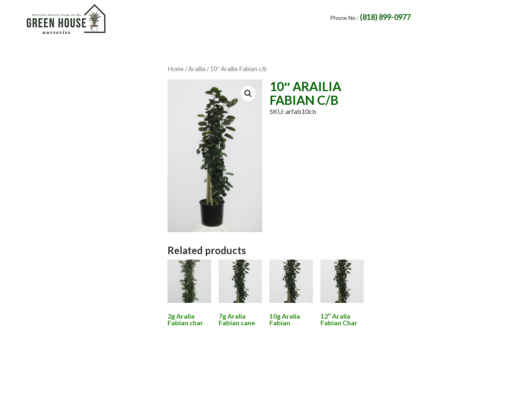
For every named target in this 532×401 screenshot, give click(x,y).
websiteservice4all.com (367, 385)
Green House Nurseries (208, 385)
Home (90, 47)
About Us (135, 47)
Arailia (197, 69)
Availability (308, 47)
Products (249, 47)
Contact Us (192, 47)
